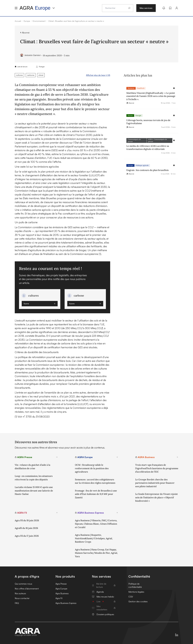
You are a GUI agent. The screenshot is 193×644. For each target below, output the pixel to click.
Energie (138, 115)
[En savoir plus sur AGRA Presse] (57, 457)
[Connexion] (177, 8)
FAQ (17, 603)
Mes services (146, 8)
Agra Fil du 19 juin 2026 (27, 520)
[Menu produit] (54, 8)
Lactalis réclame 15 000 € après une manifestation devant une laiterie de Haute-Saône (34, 491)
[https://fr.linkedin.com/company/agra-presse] (177, 635)
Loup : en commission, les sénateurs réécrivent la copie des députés (34, 478)
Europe (130, 165)
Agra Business (62, 593)
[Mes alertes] (164, 8)
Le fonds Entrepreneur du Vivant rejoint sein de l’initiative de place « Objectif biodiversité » (156, 497)
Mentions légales (136, 592)
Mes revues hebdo (103, 597)
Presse (130, 115)
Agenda (98, 592)
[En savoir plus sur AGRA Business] (177, 457)
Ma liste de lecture (104, 585)
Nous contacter (22, 598)
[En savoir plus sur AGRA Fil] (57, 513)
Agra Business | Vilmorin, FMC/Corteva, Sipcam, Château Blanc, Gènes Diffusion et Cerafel (96, 524)
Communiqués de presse (134, 140)
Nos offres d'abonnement (27, 589)
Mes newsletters (104, 608)
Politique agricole (142, 165)
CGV (131, 597)
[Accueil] (28, 631)
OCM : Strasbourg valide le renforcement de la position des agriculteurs (92, 468)
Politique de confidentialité (135, 585)
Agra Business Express (66, 603)
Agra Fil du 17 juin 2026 (27, 536)
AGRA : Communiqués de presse (158, 140)
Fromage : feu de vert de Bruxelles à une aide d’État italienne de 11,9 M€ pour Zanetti (96, 494)
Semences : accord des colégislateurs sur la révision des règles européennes (95, 481)
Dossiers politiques (103, 614)
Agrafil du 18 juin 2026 (26, 528)
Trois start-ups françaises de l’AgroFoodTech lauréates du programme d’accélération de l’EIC (157, 468)
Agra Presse (61, 584)
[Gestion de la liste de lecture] (174, 88)
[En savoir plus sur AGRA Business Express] (117, 513)
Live (104, 601)
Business (131, 88)
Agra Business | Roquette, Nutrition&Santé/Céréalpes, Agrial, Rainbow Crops (94, 538)
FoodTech (141, 88)
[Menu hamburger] (16, 8)
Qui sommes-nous (23, 584)
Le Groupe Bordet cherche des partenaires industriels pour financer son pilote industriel (155, 483)
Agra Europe (61, 589)
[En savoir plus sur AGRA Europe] (117, 457)
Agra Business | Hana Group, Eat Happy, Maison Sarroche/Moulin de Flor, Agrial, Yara (96, 553)
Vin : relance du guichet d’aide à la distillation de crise (33, 467)
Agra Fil (59, 598)
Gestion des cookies (138, 601)
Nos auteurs (20, 593)
